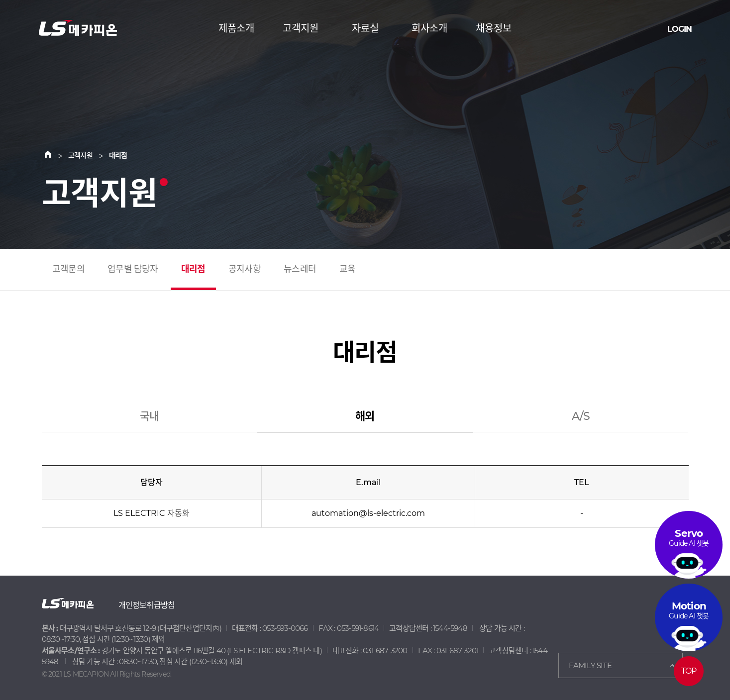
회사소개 (429, 28)
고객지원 (301, 28)
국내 (149, 417)
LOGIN (679, 29)
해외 (365, 417)
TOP (689, 671)
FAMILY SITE (590, 665)
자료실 (365, 28)
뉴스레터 (300, 269)
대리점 (193, 269)
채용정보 (494, 28)
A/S (581, 417)
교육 (347, 269)
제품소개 (236, 28)
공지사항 (245, 269)
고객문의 (68, 269)
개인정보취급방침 (147, 605)
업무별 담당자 (133, 269)
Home (54, 155)
